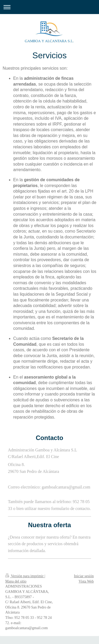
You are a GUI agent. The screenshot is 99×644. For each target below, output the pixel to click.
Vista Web (86, 581)
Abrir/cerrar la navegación (49, 7)
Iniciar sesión (84, 576)
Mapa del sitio (16, 581)
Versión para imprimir (25, 576)
